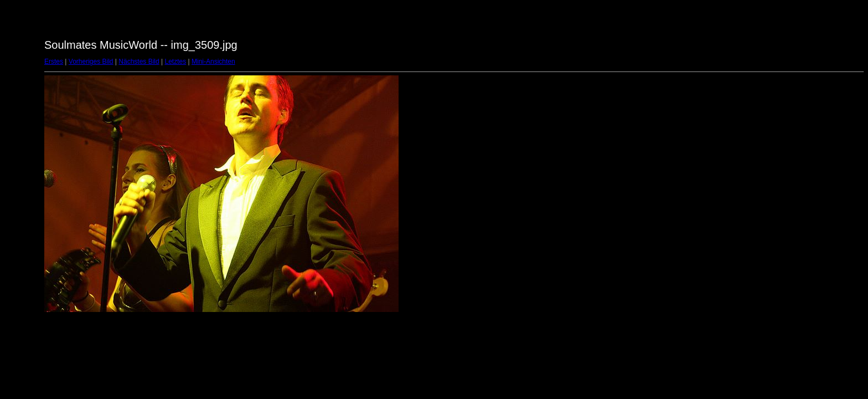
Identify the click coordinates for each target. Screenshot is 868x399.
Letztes (176, 62)
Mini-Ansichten (213, 62)
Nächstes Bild (139, 62)
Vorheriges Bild (91, 62)
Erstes (54, 62)
